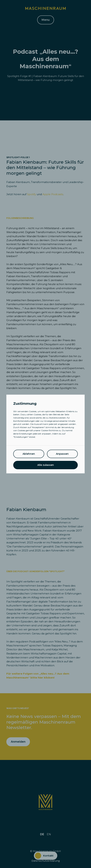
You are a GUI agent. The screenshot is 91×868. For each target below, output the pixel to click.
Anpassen (62, 454)
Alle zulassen (46, 465)
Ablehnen (29, 454)
